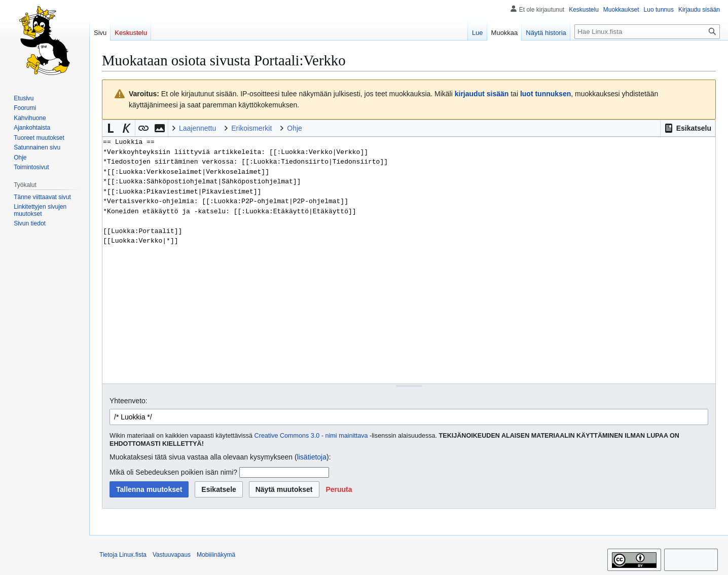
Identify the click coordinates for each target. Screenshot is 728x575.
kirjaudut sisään (482, 94)
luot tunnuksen (545, 94)
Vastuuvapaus (172, 555)
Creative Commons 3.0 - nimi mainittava (311, 436)
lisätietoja (312, 457)
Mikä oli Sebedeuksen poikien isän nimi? (173, 472)
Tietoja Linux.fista (123, 555)
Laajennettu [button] (197, 128)
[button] (688, 128)
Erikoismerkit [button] (251, 128)
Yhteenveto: (129, 401)
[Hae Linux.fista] (647, 32)
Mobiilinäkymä (216, 555)
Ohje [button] (295, 128)
